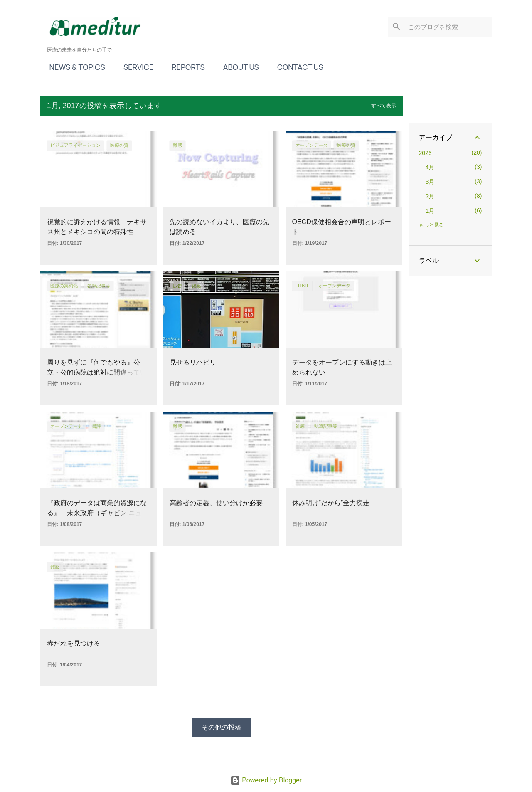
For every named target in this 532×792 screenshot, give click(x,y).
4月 (430, 167)
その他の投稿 (222, 727)
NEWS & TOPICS (75, 67)
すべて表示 (384, 106)
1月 (430, 211)
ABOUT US (239, 67)
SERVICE (136, 67)
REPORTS (186, 67)
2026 (425, 153)
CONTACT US (298, 67)
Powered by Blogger (266, 780)
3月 (430, 182)
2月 (430, 196)
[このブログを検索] (448, 27)
